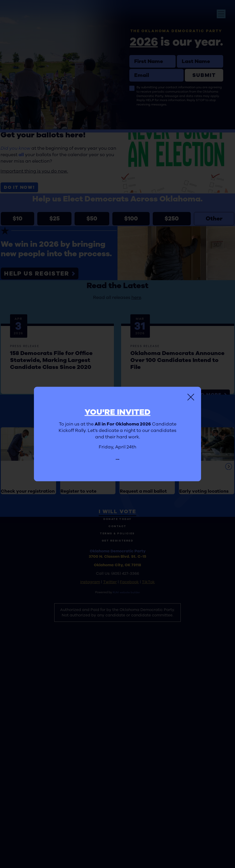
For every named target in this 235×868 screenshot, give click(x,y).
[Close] (191, 394)
